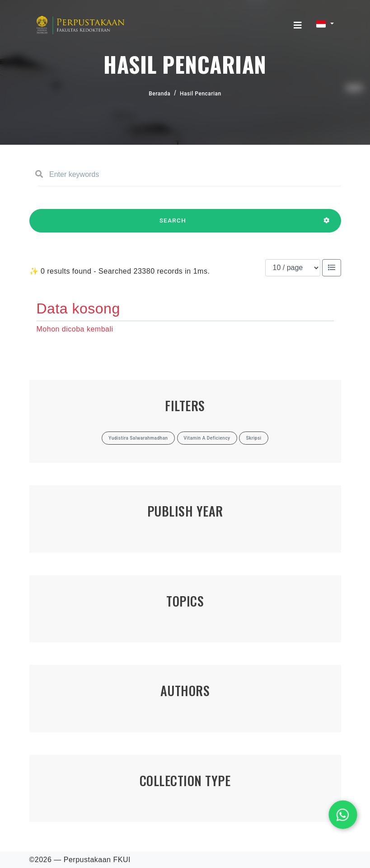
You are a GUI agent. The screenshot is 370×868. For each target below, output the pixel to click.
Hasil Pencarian (201, 94)
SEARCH (173, 225)
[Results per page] (293, 268)
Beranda (159, 94)
